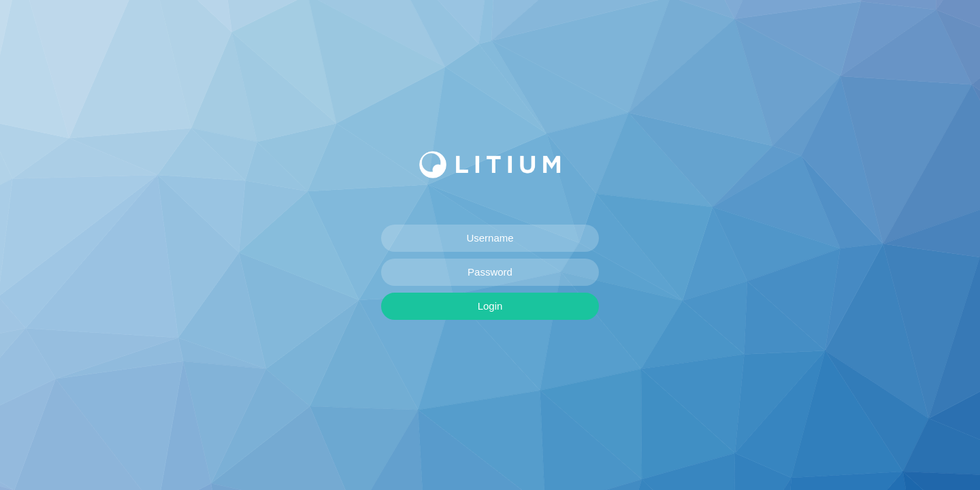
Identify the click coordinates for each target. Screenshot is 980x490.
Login (490, 306)
